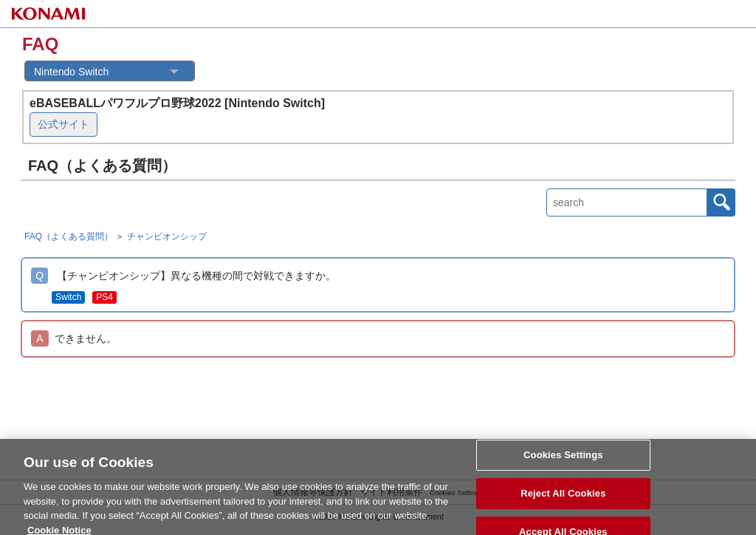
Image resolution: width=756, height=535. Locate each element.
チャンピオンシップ (167, 236)
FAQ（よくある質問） (69, 236)
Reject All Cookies (563, 497)
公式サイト (63, 124)
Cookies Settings (563, 459)
